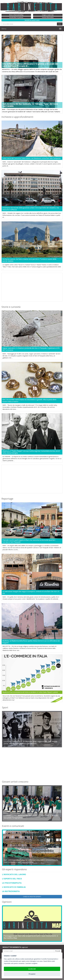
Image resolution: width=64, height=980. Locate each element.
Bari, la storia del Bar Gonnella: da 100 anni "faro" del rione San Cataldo (30, 105)
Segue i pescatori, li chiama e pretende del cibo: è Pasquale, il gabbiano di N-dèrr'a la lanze (31, 349)
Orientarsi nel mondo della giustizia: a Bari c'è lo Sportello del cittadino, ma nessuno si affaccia (31, 209)
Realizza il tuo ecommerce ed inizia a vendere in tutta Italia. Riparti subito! (30, 692)
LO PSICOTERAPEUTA (12, 883)
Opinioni (7, 902)
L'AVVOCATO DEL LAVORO (14, 874)
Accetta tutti (32, 969)
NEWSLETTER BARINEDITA (15, 947)
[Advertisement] (32, 287)
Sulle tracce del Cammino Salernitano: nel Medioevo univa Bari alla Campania (31, 158)
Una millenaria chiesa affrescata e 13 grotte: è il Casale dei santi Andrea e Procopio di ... (30, 65)
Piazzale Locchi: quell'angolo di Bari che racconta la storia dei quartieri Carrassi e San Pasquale (29, 541)
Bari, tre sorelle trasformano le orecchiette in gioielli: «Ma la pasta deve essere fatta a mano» (29, 401)
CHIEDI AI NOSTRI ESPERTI (32, 897)
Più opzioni (32, 974)
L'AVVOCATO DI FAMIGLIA (14, 887)
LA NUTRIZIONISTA (11, 891)
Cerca (60, 24)
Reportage (7, 499)
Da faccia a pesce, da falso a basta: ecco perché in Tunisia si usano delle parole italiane (29, 260)
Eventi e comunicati (13, 826)
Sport (5, 707)
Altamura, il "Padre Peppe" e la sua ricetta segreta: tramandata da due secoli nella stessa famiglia (31, 452)
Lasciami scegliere (31, 963)
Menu (4, 29)
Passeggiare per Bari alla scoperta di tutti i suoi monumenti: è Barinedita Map (31, 937)
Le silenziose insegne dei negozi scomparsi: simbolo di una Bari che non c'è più (31, 592)
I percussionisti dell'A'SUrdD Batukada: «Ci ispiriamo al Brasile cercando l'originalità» (31, 817)
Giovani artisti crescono (15, 782)
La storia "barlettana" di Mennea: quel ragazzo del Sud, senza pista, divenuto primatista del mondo (30, 743)
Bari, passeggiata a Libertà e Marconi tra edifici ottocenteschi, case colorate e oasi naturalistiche (31, 861)
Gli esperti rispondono (14, 869)
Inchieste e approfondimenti (17, 117)
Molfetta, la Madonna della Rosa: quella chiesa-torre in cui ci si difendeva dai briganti (31, 642)
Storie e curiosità (11, 307)
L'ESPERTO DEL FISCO (12, 879)
